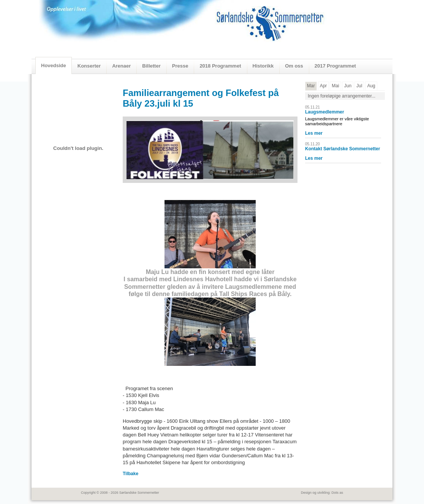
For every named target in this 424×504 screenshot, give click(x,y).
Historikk (263, 66)
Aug (371, 86)
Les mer (314, 133)
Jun (348, 86)
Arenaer (121, 66)
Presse (180, 66)
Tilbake (131, 474)
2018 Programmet (220, 66)
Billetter (151, 66)
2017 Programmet (335, 66)
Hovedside (54, 65)
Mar (311, 86)
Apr (324, 86)
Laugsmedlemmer (325, 112)
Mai (335, 86)
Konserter (89, 66)
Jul (359, 86)
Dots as (337, 493)
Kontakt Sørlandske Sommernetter (343, 149)
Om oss (294, 66)
